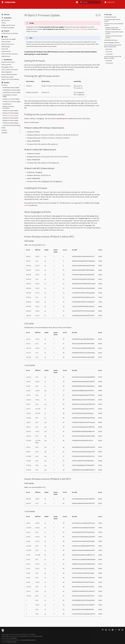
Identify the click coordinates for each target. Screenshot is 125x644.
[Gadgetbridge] (3, 2)
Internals (38, 7)
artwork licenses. (38, 636)
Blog (47, 7)
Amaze (27, 205)
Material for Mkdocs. (12, 642)
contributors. (14, 638)
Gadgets (29, 7)
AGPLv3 (33, 634)
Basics (20, 7)
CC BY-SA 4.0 (24, 636)
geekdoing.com (62, 119)
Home (4, 7)
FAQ (12, 7)
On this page (108, 15)
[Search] (90, 2)
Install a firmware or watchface (78, 29)
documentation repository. (29, 640)
